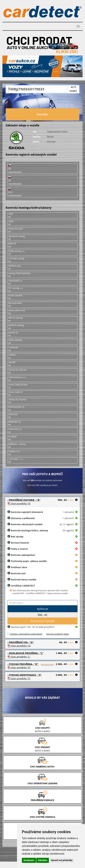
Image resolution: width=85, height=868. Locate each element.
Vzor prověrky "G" (19, 646)
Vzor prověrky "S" (19, 678)
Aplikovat (42, 609)
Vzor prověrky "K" (19, 667)
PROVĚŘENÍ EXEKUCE (42, 800)
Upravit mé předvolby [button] (62, 860)
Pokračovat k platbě (42, 621)
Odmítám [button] (43, 860)
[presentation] (43, 101)
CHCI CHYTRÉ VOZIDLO (42, 817)
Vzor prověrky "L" (19, 657)
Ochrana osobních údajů (57, 634)
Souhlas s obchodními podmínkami (26, 634)
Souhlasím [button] (29, 860)
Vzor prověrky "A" (19, 503)
